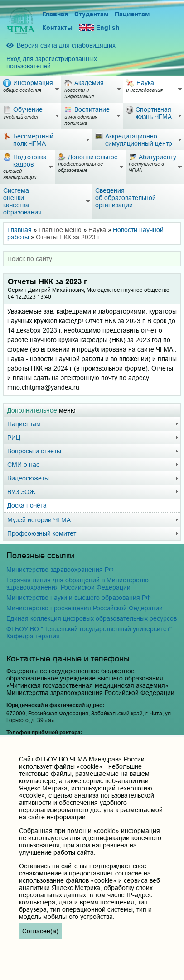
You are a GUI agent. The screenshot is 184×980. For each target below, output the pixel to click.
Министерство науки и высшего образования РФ (79, 598)
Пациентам (132, 14)
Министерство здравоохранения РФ (60, 570)
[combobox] (92, 259)
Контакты (57, 28)
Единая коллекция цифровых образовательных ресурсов (92, 618)
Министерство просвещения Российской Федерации (85, 608)
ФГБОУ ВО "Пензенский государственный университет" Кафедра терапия (89, 633)
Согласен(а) (40, 931)
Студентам (91, 14)
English (99, 28)
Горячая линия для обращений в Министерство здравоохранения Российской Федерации (77, 584)
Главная (55, 14)
